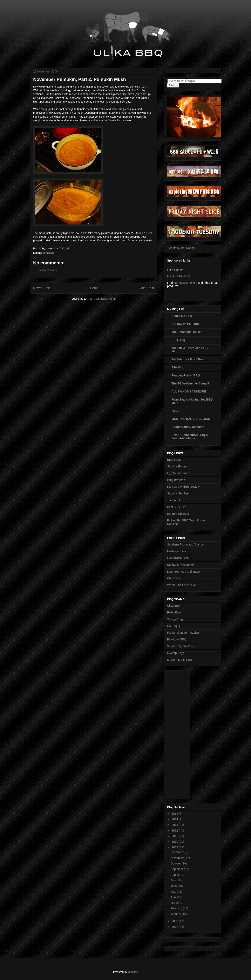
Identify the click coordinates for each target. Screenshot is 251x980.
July (174, 880)
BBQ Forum (175, 460)
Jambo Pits (174, 500)
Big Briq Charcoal (178, 514)
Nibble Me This (182, 316)
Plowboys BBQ (177, 639)
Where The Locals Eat (181, 585)
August (175, 875)
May (174, 892)
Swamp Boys (176, 653)
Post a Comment (48, 270)
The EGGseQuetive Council (190, 383)
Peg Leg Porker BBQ (186, 375)
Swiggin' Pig (175, 619)
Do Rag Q (174, 626)
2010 (175, 842)
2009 (175, 847)
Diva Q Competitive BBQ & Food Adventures (190, 437)
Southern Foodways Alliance (185, 544)
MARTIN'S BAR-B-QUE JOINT (192, 419)
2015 (175, 814)
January (176, 914)
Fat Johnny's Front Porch (189, 359)
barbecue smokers (185, 283)
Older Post (146, 288)
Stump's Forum (177, 466)
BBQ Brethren (176, 480)
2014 (175, 819)
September (178, 869)
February (177, 908)
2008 (175, 921)
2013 (175, 825)
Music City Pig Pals (179, 660)
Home (94, 288)
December (178, 852)
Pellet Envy (174, 612)
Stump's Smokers (178, 493)
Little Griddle (175, 270)
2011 (175, 836)
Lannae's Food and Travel (184, 572)
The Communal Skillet (186, 332)
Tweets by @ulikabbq (181, 248)
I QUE (175, 411)
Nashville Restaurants (181, 565)
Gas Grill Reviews (179, 276)
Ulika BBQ (174, 606)
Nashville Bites (177, 551)
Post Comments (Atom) (102, 299)
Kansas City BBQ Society (183, 487)
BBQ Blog (178, 340)
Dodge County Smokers (188, 427)
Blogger (133, 972)
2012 (175, 830)
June (174, 886)
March (175, 903)
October (176, 863)
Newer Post (42, 288)
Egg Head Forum (178, 473)
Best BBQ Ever (177, 507)
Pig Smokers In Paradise (183, 633)
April (174, 897)
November (178, 858)
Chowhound (175, 578)
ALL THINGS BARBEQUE (189, 391)
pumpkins (48, 253)
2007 (175, 927)
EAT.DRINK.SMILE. (180, 558)
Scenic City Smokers (180, 646)
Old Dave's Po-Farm (185, 324)
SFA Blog (178, 367)
